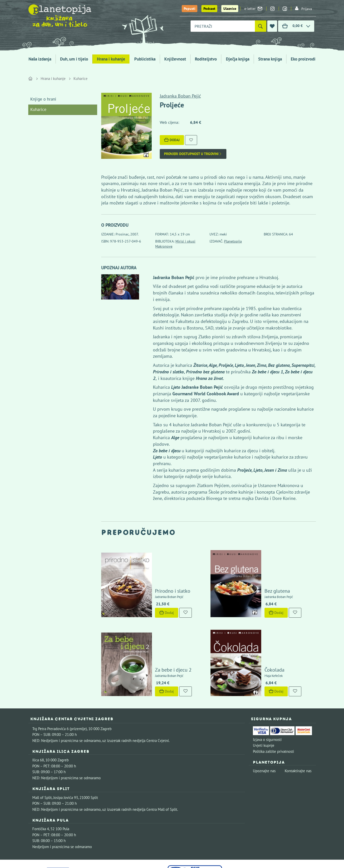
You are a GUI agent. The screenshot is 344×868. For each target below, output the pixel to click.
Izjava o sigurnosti (267, 698)
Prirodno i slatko (158, 570)
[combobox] (223, 26)
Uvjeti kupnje (264, 704)
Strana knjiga (270, 59)
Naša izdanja (40, 59)
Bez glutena (263, 570)
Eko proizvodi (303, 59)
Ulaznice (230, 9)
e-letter (253, 9)
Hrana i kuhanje (111, 59)
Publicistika (145, 59)
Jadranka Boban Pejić (180, 96)
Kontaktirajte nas (298, 729)
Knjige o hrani (43, 99)
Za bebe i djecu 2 (159, 628)
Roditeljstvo (206, 59)
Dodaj (172, 140)
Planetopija (233, 241)
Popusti (190, 9)
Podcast (209, 9)
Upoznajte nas (264, 729)
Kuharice (81, 79)
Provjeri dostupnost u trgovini (193, 154)
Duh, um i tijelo (74, 59)
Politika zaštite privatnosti (273, 710)
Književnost (175, 59)
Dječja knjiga (238, 59)
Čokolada (260, 628)
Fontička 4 (41, 787)
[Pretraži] (261, 26)
